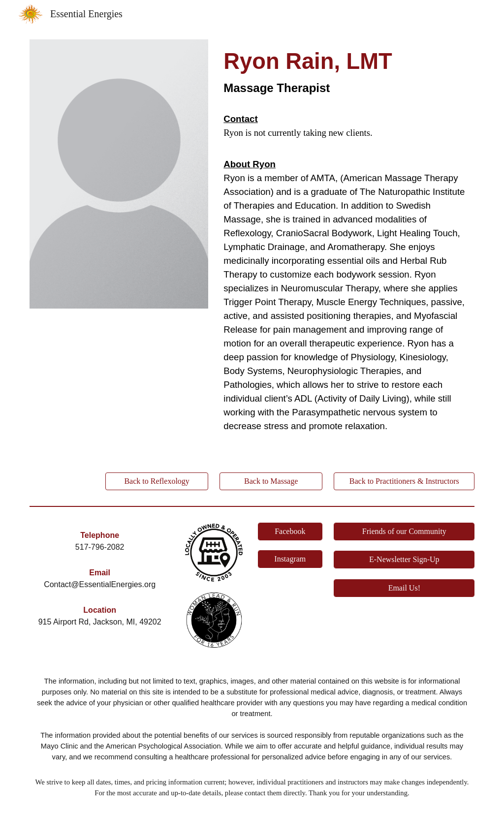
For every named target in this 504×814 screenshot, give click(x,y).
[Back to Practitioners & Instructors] (404, 481)
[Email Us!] (404, 588)
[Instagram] (290, 559)
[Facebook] (290, 532)
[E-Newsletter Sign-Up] (404, 560)
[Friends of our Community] (404, 532)
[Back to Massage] (271, 481)
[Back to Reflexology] (157, 481)
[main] (347, 72)
